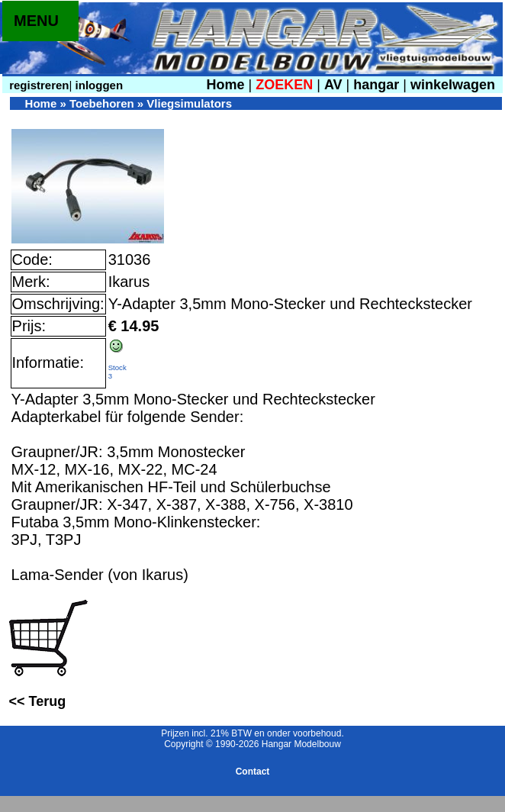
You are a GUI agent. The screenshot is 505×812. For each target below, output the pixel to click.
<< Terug (38, 701)
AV (335, 85)
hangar (376, 85)
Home (225, 85)
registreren (38, 85)
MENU (36, 21)
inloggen (97, 85)
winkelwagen (453, 85)
